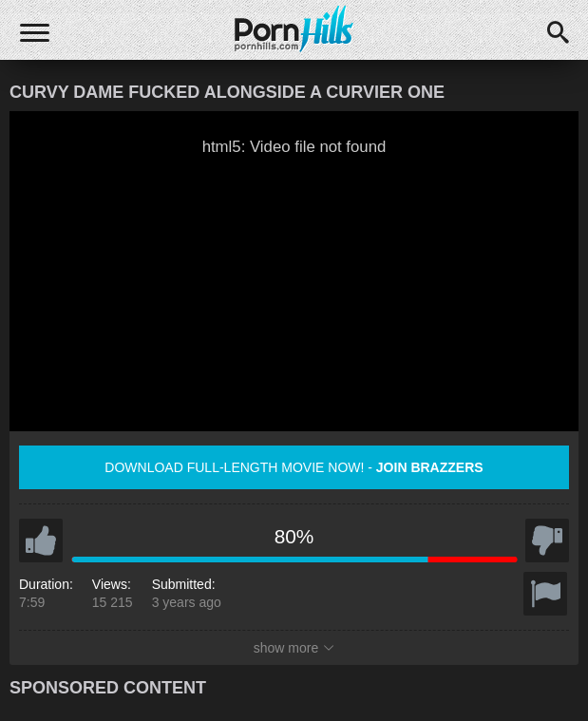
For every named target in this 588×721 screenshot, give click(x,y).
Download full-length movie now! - (294, 467)
